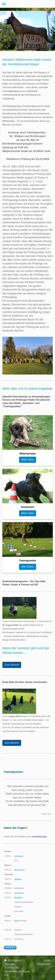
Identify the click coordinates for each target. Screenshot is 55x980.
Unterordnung (19, 856)
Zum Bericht (12, 665)
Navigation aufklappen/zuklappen (27, 4)
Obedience (18, 879)
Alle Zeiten (28, 567)
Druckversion (14, 960)
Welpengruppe (19, 893)
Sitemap (9, 964)
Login (47, 960)
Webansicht (44, 964)
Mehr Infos (28, 460)
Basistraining (18, 897)
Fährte (16, 921)
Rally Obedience (20, 870)
